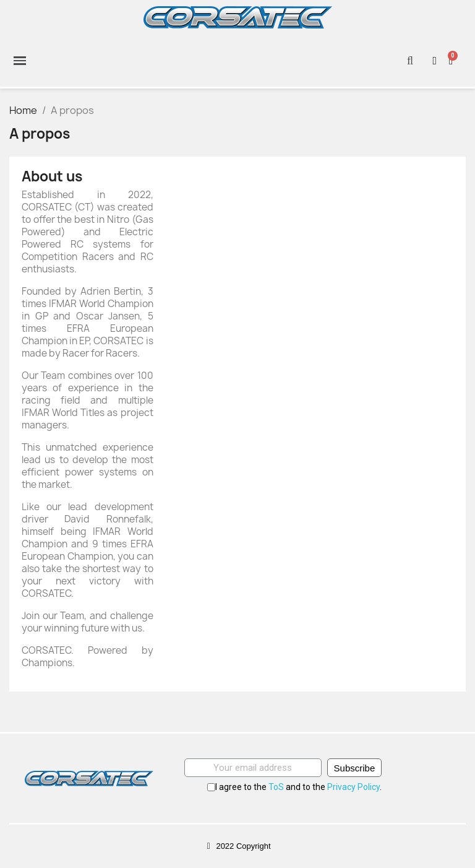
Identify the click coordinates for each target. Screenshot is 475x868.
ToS (276, 787)
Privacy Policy (353, 787)
